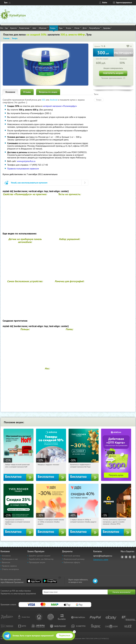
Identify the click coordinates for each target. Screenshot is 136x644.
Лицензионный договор (74, 559)
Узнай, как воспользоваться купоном (29, 183)
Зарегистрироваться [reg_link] (124, 3)
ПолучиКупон (95, 28)
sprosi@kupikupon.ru (103, 556)
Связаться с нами (101, 559)
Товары (54, 28)
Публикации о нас (10, 559)
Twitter (130, 557)
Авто (35, 28)
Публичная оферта (72, 562)
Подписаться (65, 636)
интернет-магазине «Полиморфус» (60, 106)
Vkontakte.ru (126, 557)
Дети (85, 28)
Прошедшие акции (37, 562)
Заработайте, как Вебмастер (41, 559)
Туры (62, 28)
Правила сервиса (9, 566)
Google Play (50, 581)
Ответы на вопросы (10, 569)
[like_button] (128, 46)
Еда (7, 28)
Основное (10, 92)
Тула (6, 3)
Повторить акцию (113, 73)
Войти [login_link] (105, 3)
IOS (44, 100)
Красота (14, 28)
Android (54, 100)
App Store (34, 581)
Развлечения (25, 28)
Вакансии (6, 562)
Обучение (44, 28)
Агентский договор (72, 556)
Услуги (69, 28)
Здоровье (107, 28)
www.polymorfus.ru (26, 161)
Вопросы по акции (48, 92)
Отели (78, 28)
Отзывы (27, 92)
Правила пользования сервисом (23, 169)
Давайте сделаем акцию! (40, 556)
